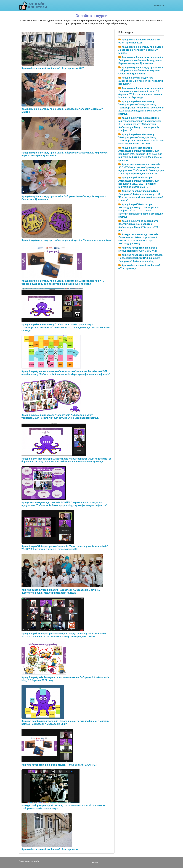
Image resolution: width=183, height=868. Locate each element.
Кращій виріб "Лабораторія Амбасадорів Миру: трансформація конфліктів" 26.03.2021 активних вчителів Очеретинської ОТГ (65, 548)
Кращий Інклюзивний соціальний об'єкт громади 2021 (53, 68)
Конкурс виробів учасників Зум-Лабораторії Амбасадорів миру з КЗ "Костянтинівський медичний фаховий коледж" (61, 591)
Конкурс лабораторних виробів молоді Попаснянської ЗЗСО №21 (59, 765)
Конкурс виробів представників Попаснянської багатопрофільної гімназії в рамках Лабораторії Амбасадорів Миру (65, 723)
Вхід (95, 862)
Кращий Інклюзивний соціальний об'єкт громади (50, 849)
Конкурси (159, 5)
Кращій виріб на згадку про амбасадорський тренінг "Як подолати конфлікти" (67, 240)
